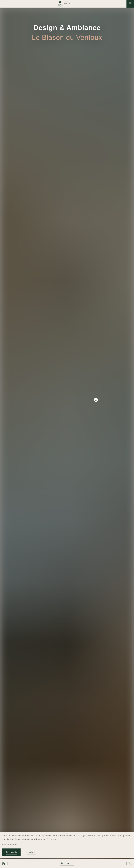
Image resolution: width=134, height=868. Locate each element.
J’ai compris (11, 852)
